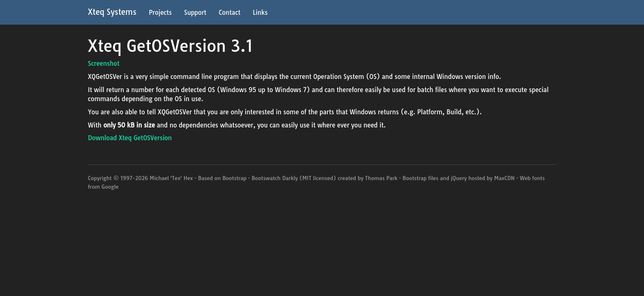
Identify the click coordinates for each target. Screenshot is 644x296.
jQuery (459, 178)
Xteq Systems (112, 12)
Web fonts (532, 178)
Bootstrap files (420, 178)
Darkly (290, 178)
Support (195, 13)
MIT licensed (318, 178)
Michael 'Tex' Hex (171, 178)
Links (260, 13)
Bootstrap (234, 178)
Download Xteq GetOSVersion (130, 138)
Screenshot (104, 64)
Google (110, 187)
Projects (160, 13)
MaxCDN (504, 178)
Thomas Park (381, 178)
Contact (229, 13)
